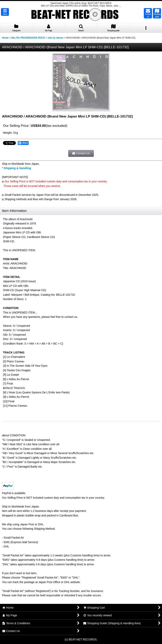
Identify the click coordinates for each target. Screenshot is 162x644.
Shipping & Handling (17, 168)
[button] (5, 12)
